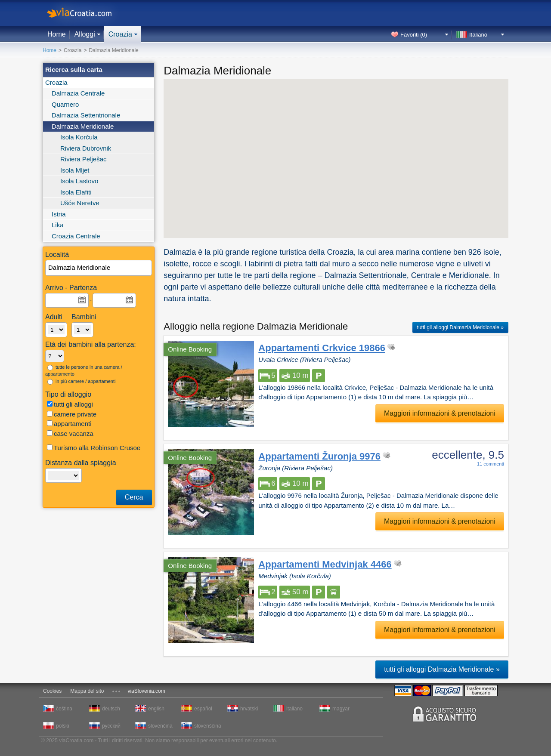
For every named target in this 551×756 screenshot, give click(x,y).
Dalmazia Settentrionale (86, 115)
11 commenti (491, 464)
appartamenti (69, 424)
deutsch (111, 709)
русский (111, 726)
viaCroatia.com (88, 13)
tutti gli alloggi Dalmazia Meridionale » (460, 327)
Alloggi (85, 34)
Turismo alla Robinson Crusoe (94, 448)
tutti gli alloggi (70, 404)
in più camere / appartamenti (81, 382)
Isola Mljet (75, 170)
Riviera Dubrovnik (86, 148)
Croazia (120, 34)
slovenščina (207, 726)
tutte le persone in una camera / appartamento (84, 371)
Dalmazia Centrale (78, 93)
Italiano (478, 35)
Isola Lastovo (79, 181)
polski (63, 726)
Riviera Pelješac (84, 159)
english (156, 709)
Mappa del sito (87, 691)
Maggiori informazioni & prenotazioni (440, 413)
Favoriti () (414, 35)
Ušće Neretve (80, 203)
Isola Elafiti (76, 192)
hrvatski (249, 709)
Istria (59, 214)
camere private (72, 414)
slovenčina (160, 726)
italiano (294, 709)
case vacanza (70, 434)
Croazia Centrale (76, 236)
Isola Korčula (79, 137)
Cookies (52, 691)
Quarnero (65, 104)
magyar (341, 709)
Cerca (134, 497)
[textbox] (99, 268)
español (203, 709)
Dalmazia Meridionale (83, 126)
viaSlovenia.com (146, 691)
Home (57, 34)
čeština (64, 709)
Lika (58, 225)
